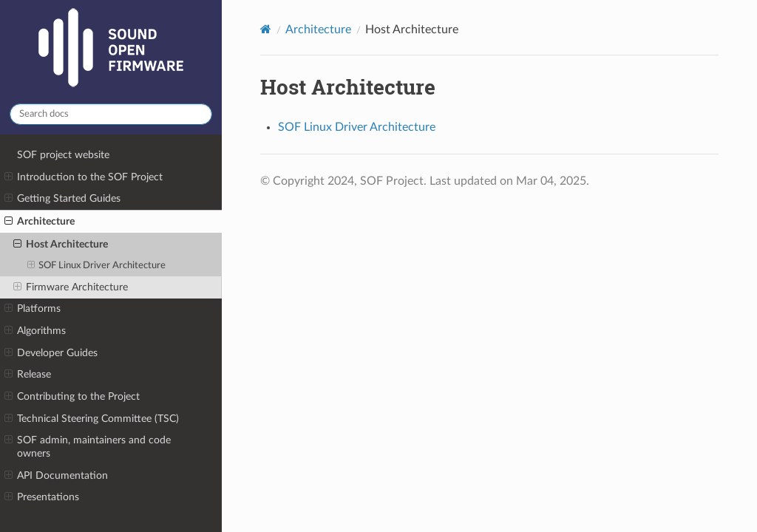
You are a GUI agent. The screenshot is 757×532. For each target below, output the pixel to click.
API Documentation (56, 476)
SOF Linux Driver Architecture (97, 266)
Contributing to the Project (72, 397)
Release (28, 375)
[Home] (266, 29)
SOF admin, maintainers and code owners (88, 446)
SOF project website (63, 155)
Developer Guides (51, 353)
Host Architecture (61, 245)
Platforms (33, 309)
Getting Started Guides (62, 199)
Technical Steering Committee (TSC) (92, 419)
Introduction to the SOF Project (84, 177)
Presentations (42, 497)
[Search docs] (111, 114)
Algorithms (35, 331)
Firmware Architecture (71, 287)
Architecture (40, 222)
